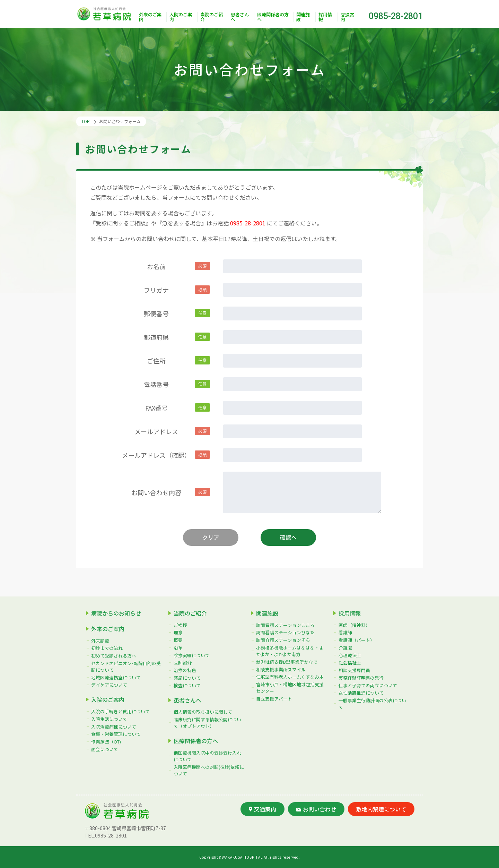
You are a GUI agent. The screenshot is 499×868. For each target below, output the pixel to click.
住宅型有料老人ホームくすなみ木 (290, 677)
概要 (178, 640)
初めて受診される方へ (114, 656)
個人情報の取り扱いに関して (203, 712)
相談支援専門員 (354, 670)
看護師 (345, 632)
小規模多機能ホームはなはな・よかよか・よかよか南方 (290, 651)
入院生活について (109, 719)
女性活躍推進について (361, 693)
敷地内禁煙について (381, 809)
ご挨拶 (180, 625)
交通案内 (347, 17)
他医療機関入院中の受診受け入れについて (207, 756)
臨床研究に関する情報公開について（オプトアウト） (207, 723)
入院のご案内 (181, 17)
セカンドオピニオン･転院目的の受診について (126, 667)
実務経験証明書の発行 (361, 678)
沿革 (178, 648)
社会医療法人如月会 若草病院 (106, 14)
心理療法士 (350, 655)
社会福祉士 (350, 663)
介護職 (345, 648)
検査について (187, 685)
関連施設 (303, 17)
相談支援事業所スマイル (281, 669)
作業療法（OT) (106, 742)
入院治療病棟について (114, 727)
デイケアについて (109, 685)
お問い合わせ (316, 809)
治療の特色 (185, 670)
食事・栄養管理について (116, 734)
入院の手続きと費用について (120, 711)
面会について (105, 749)
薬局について (187, 678)
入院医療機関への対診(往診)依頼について (209, 770)
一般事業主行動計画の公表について (372, 704)
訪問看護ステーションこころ (285, 625)
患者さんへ (240, 17)
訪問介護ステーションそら (283, 640)
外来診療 (100, 640)
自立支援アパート (274, 699)
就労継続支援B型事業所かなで (287, 662)
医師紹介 (183, 663)
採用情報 (325, 17)
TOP (86, 121)
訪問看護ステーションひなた (285, 632)
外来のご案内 (150, 17)
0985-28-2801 (396, 16)
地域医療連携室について (116, 677)
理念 (178, 632)
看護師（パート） (357, 640)
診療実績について (192, 655)
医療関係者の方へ (273, 17)
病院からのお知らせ (116, 613)
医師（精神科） (354, 625)
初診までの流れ (107, 648)
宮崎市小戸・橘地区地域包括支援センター (290, 688)
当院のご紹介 (212, 17)
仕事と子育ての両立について (368, 685)
